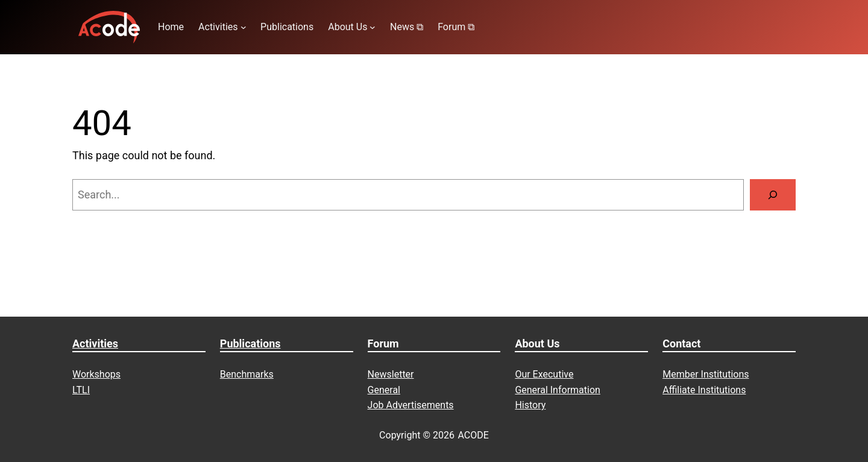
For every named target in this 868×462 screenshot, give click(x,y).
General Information (558, 390)
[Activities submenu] (244, 27)
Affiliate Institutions (704, 390)
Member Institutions (706, 374)
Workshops (96, 374)
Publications (250, 343)
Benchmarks (247, 374)
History (530, 405)
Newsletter (391, 374)
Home (171, 27)
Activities (95, 343)
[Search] (773, 195)
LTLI (81, 390)
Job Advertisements (411, 405)
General (384, 390)
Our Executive (544, 374)
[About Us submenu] (373, 27)
